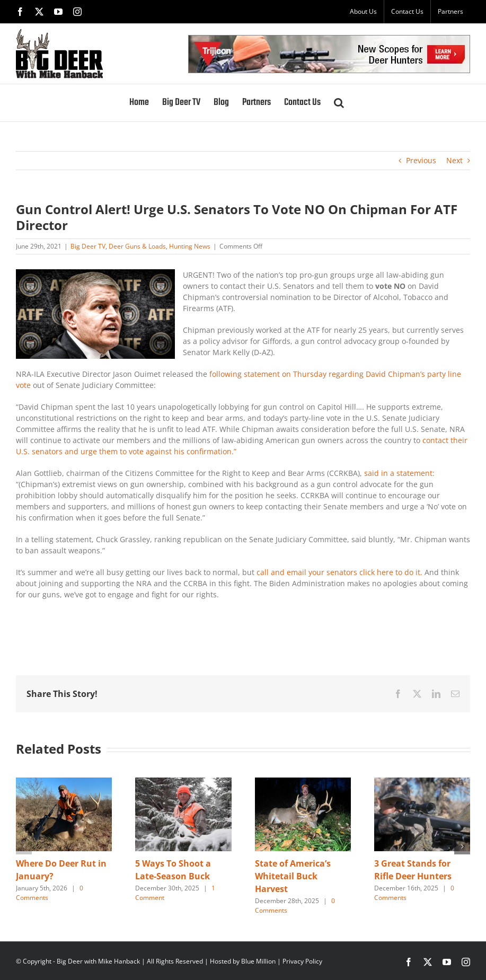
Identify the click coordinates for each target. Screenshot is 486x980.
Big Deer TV (88, 246)
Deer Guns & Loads (137, 246)
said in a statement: (399, 473)
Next (454, 160)
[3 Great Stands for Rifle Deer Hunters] (422, 783)
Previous (421, 160)
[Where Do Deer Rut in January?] (64, 783)
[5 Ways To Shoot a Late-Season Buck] (183, 783)
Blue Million (258, 961)
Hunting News (190, 246)
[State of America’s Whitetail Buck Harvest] (303, 783)
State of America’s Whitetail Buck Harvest (293, 876)
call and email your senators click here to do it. (339, 572)
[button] (339, 103)
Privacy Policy (302, 961)
